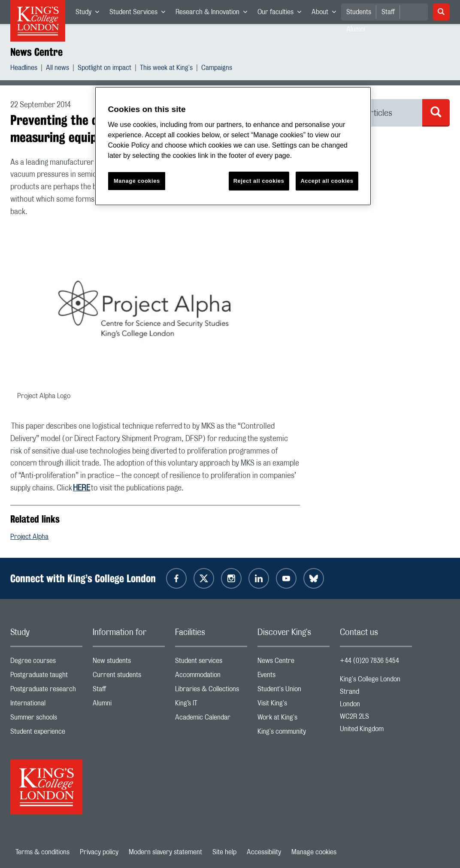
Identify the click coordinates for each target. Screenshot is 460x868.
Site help (224, 852)
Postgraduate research (46, 691)
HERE (82, 488)
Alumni (129, 705)
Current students (129, 677)
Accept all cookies (327, 181)
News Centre (36, 52)
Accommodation (211, 677)
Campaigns (217, 69)
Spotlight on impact (104, 69)
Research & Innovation (214, 14)
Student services (211, 663)
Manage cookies (314, 852)
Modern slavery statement (165, 852)
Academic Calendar (211, 719)
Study (90, 14)
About (326, 14)
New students (129, 663)
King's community (294, 733)
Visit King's (294, 705)
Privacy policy (99, 852)
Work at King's (294, 719)
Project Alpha (29, 537)
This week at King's (166, 69)
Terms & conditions (42, 852)
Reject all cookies (259, 181)
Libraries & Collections (211, 691)
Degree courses (46, 663)
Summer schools (46, 719)
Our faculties (282, 14)
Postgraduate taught (46, 677)
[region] (233, 146)
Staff (388, 12)
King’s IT (211, 705)
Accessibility (264, 852)
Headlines (24, 69)
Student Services (140, 14)
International (46, 705)
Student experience (46, 733)
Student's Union (294, 691)
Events (294, 677)
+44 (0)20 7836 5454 (369, 661)
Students (359, 12)
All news (57, 69)
